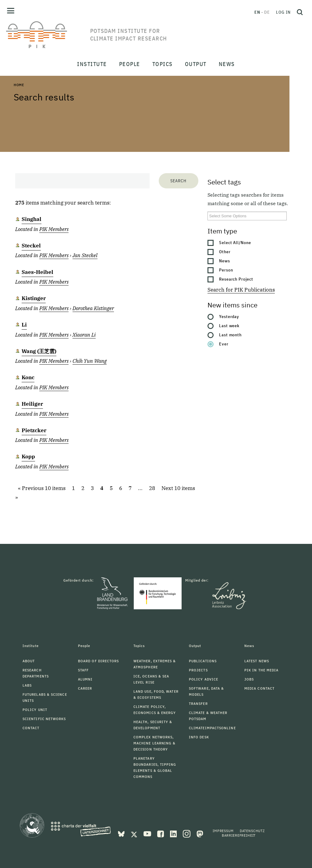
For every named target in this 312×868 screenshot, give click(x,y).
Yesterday (229, 317)
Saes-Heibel (37, 272)
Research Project (236, 279)
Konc (28, 377)
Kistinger (34, 298)
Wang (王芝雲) (39, 351)
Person (226, 270)
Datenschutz (252, 831)
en (257, 12)
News (225, 261)
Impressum (223, 831)
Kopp (28, 457)
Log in (283, 12)
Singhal (32, 219)
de (267, 12)
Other (225, 252)
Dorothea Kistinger (93, 308)
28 (152, 488)
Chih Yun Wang (90, 361)
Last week (229, 326)
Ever (224, 344)
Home (19, 85)
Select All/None (235, 243)
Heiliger (32, 404)
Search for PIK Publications (241, 290)
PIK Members (54, 229)
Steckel (31, 246)
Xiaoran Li (84, 335)
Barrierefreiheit (239, 835)
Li (24, 325)
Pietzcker (34, 430)
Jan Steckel (85, 255)
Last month (230, 335)
